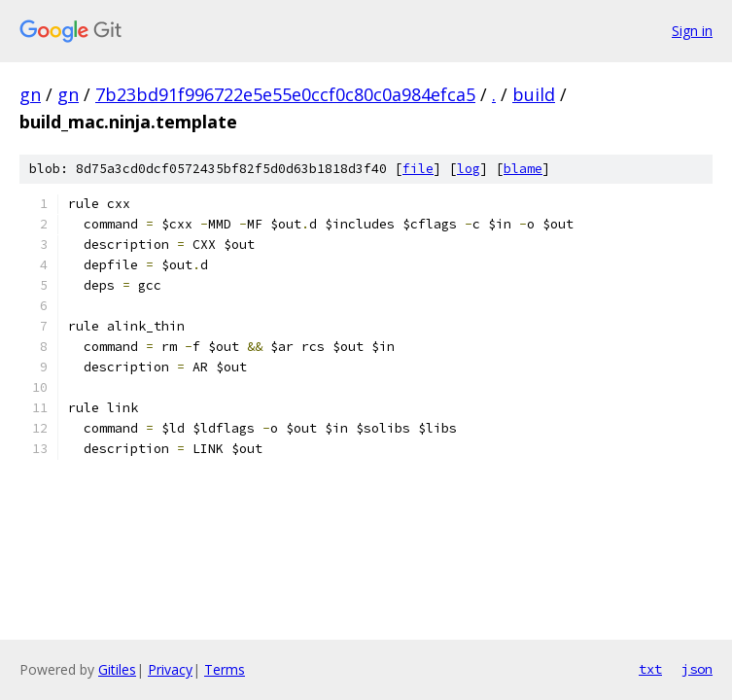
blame (523, 169)
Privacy (170, 669)
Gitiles (117, 669)
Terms (225, 669)
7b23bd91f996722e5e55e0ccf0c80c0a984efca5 (285, 94)
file (418, 169)
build (534, 94)
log (469, 169)
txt (650, 669)
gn (30, 94)
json (697, 669)
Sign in (692, 31)
